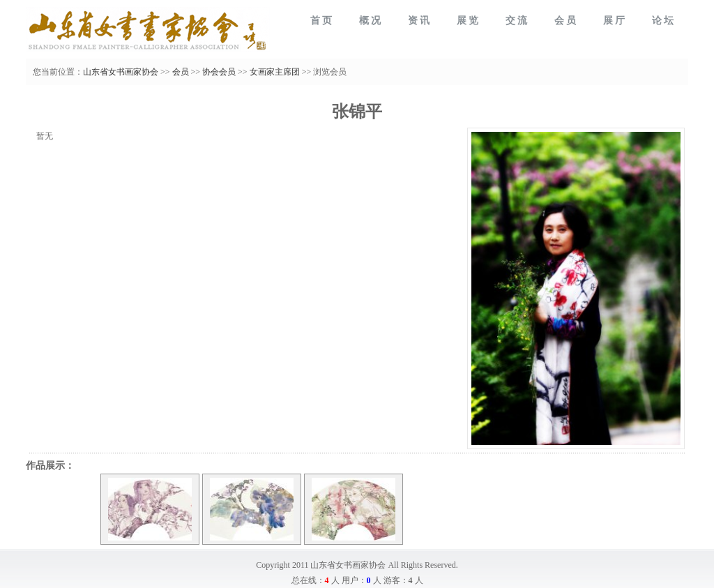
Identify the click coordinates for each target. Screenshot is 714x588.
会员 (181, 72)
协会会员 (219, 72)
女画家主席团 (275, 72)
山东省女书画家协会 (121, 72)
